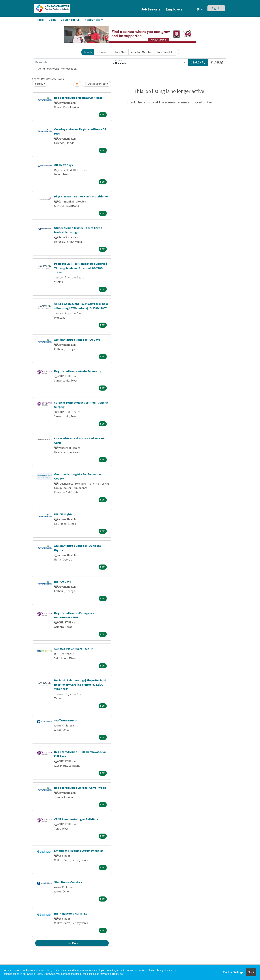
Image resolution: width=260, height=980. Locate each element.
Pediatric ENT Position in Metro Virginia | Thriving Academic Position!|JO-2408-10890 (81, 268)
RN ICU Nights (63, 514)
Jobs (52, 20)
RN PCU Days (63, 581)
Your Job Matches (142, 52)
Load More (72, 943)
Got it (251, 972)
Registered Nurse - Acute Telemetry (78, 371)
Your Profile (70, 20)
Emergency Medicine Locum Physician (79, 851)
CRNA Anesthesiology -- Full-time (76, 819)
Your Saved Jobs (167, 52)
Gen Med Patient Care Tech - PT (75, 649)
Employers (174, 9)
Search (88, 52)
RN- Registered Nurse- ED (71, 913)
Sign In (216, 8)
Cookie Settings (233, 972)
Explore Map (118, 52)
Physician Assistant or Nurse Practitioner (81, 196)
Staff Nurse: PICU (65, 720)
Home (40, 20)
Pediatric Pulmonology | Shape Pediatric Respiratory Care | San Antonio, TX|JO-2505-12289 (81, 685)
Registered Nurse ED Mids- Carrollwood (80, 788)
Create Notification (96, 84)
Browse (101, 52)
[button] (217, 62)
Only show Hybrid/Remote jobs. (57, 69)
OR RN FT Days (64, 165)
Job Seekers (151, 9)
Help (201, 9)
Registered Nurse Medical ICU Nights (78, 98)
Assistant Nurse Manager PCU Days (77, 340)
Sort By (39, 84)
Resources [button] (93, 20)
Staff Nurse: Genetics (68, 882)
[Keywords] (72, 62)
